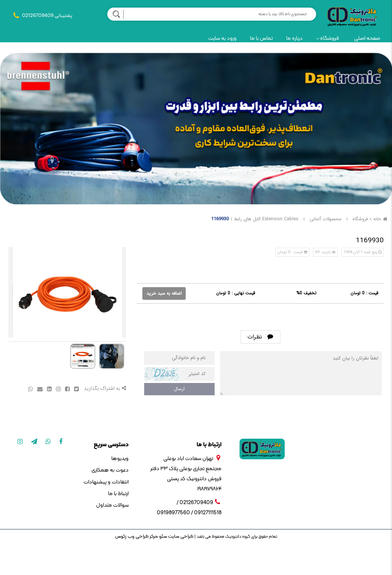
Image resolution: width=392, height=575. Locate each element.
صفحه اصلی (367, 39)
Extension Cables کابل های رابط (266, 219)
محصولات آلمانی (326, 219)
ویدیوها (120, 459)
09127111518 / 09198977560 (189, 513)
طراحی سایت (180, 536)
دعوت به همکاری (110, 470)
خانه (381, 219)
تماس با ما (261, 39)
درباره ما (294, 39)
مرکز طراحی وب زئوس (136, 536)
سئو (162, 536)
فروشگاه (328, 39)
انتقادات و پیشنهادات (106, 482)
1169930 (220, 219)
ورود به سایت (222, 39)
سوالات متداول (112, 505)
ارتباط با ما (118, 494)
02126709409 (38, 16)
